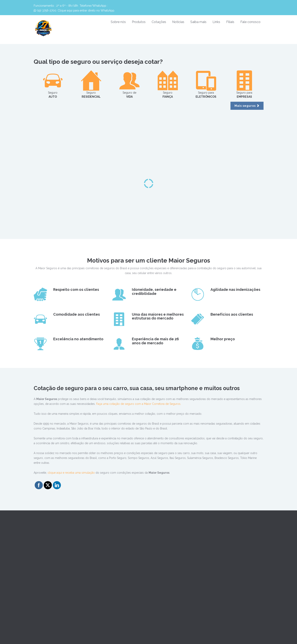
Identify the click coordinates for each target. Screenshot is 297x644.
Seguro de (129, 84)
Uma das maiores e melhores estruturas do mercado (158, 316)
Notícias (178, 22)
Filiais (230, 22)
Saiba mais (198, 22)
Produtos (139, 22)
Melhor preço (223, 339)
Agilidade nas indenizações (235, 290)
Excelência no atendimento (78, 339)
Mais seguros (247, 106)
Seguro (53, 84)
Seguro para (206, 84)
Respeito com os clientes (76, 290)
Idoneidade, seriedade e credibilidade (154, 292)
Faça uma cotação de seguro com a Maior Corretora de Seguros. (139, 404)
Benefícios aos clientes (232, 314)
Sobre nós (118, 22)
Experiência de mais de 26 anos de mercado (155, 341)
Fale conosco (250, 22)
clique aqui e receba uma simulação (71, 473)
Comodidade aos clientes (77, 314)
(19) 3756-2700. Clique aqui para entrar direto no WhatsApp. (74, 10)
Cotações (159, 22)
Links (216, 22)
